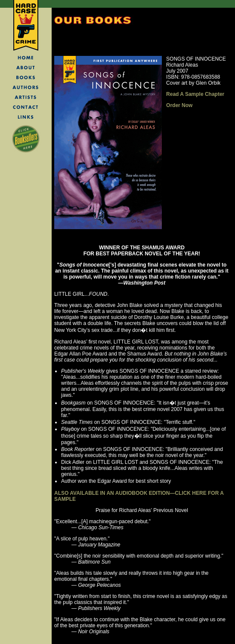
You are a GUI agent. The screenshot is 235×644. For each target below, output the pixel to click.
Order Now (179, 105)
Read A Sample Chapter (195, 94)
